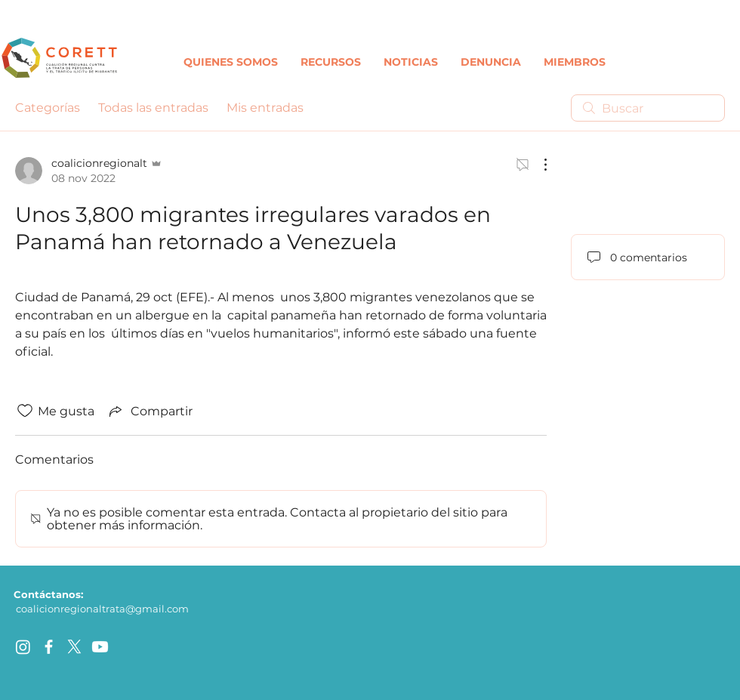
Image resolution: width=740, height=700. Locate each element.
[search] (648, 108)
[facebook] (49, 647)
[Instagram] (23, 647)
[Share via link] (150, 411)
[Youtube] (100, 647)
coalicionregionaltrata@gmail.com (102, 609)
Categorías (48, 108)
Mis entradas (265, 108)
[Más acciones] (538, 165)
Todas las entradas (153, 108)
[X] (74, 647)
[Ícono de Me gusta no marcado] (25, 411)
